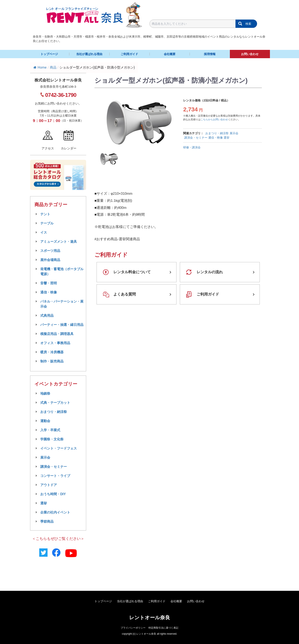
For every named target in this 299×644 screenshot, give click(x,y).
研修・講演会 (192, 147)
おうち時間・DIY (53, 494)
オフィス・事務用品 (55, 343)
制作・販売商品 (52, 361)
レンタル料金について (132, 272)
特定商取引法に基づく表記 (163, 628)
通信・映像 (216, 138)
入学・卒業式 (50, 430)
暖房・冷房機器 (52, 352)
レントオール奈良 (150, 618)
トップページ (49, 54)
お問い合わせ (250, 54)
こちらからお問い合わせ (214, 119)
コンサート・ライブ (55, 476)
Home (40, 67)
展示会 (234, 133)
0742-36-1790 (61, 95)
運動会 (45, 421)
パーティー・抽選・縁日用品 (62, 325)
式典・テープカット (55, 403)
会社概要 (170, 54)
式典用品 (47, 316)
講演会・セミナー (196, 138)
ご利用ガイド (129, 54)
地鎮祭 (45, 393)
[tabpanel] (139, 123)
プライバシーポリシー (133, 628)
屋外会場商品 (50, 260)
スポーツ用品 (50, 251)
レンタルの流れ (210, 272)
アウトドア (49, 485)
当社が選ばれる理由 (89, 54)
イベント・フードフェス (59, 448)
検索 (248, 24)
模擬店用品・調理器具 (57, 334)
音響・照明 (49, 283)
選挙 (227, 138)
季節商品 (47, 521)
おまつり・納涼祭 (217, 133)
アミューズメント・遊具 (59, 242)
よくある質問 (125, 294)
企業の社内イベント (55, 512)
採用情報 (210, 54)
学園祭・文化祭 (52, 439)
